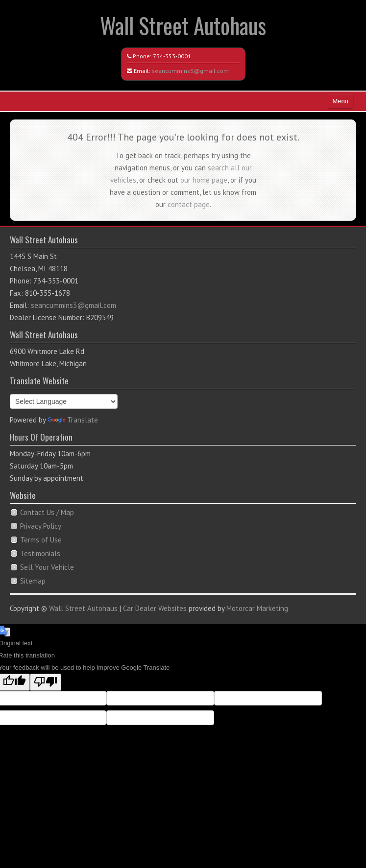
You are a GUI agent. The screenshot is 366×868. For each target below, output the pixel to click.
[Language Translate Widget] (64, 401)
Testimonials (40, 553)
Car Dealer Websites (155, 608)
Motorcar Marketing (257, 608)
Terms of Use (41, 540)
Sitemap (33, 581)
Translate (73, 420)
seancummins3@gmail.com (190, 71)
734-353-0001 (172, 56)
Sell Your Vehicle (47, 567)
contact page (189, 204)
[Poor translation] (46, 682)
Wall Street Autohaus (183, 25)
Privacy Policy (41, 526)
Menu (340, 101)
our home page (204, 180)
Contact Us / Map (47, 512)
